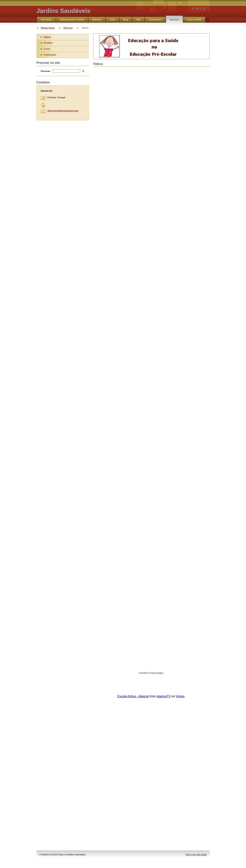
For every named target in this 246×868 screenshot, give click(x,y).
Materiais (97, 20)
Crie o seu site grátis (196, 855)
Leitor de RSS (194, 20)
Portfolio (48, 43)
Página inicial (48, 28)
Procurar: (46, 71)
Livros (47, 49)
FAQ (138, 20)
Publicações (50, 55)
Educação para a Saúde (72, 20)
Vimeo (180, 696)
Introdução (47, 20)
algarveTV (164, 696)
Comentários (155, 20)
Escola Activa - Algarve (133, 696)
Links (112, 20)
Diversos (174, 20)
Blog (126, 20)
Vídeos (47, 37)
